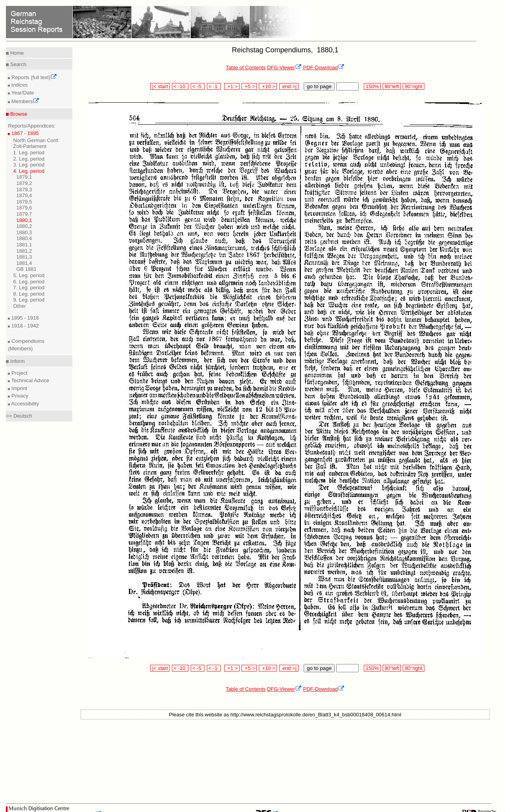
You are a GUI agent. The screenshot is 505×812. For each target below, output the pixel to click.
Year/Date (22, 93)
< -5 (198, 86)
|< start (160, 86)
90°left (392, 86)
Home (16, 53)
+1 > (232, 86)
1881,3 (24, 257)
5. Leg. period (29, 275)
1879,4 (24, 195)
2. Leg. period (29, 159)
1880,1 (24, 220)
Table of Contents (246, 68)
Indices (19, 85)
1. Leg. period (29, 153)
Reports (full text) (33, 77)
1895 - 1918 (24, 318)
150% (372, 86)
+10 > (268, 86)
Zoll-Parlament (30, 146)
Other (19, 306)
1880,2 (24, 226)
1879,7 (24, 214)
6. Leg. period (29, 282)
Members (25, 101)
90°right (413, 86)
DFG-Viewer (284, 68)
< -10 (180, 86)
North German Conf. (36, 140)
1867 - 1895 (24, 133)
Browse (18, 114)
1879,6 (24, 208)
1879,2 (24, 183)
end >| (289, 86)
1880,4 (24, 238)
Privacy (19, 396)
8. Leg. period (29, 294)
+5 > (249, 86)
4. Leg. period (29, 171)
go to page (319, 86)
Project (18, 373)
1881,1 (24, 245)
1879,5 (24, 202)
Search (18, 64)
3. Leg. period (29, 165)
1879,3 (24, 190)
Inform (17, 361)
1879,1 (24, 177)
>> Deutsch (19, 416)
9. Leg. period (29, 300)
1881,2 (24, 251)
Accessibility (24, 404)
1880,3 (24, 232)
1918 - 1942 (24, 326)
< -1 (214, 86)
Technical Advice (29, 380)
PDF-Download (324, 68)
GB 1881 (26, 269)
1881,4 (24, 263)
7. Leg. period (29, 288)
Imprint (18, 388)
